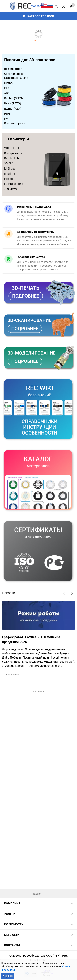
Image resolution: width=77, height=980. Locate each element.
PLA (7, 88)
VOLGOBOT (12, 148)
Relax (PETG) (13, 103)
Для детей (11, 189)
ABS (7, 93)
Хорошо (8, 976)
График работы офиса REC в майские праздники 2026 (31, 639)
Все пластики (13, 69)
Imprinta (10, 174)
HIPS (7, 114)
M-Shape (10, 168)
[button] (32, 41)
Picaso (8, 179)
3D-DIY (8, 163)
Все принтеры (13, 153)
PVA (7, 119)
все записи (38, 691)
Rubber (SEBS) (13, 98)
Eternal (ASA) (13, 108)
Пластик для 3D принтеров (30, 60)
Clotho (8, 83)
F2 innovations (14, 184)
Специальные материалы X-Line (16, 76)
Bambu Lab (11, 158)
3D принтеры (17, 139)
